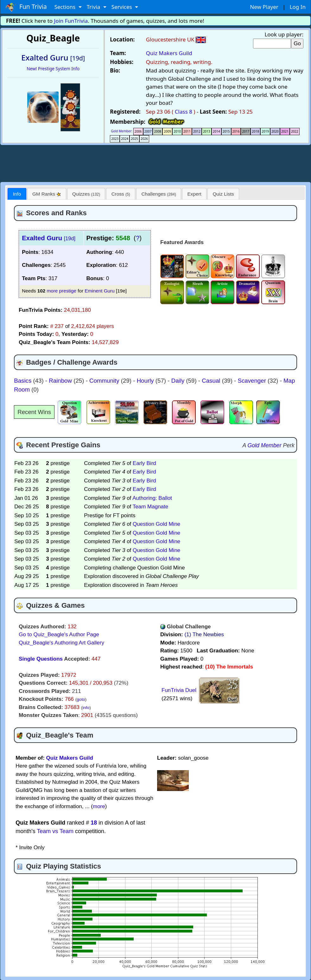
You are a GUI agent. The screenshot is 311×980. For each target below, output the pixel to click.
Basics (23, 381)
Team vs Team (55, 831)
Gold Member (121, 131)
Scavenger (253, 381)
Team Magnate (150, 507)
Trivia (94, 7)
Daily (179, 381)
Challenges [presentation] (159, 194)
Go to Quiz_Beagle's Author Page (59, 634)
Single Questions (41, 659)
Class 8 (184, 112)
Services (122, 7)
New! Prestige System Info (53, 69)
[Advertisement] (155, 162)
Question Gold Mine (156, 524)
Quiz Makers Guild (169, 53)
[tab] (17, 194)
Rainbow (61, 381)
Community (105, 381)
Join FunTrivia (71, 21)
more (99, 806)
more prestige (61, 291)
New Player (264, 7)
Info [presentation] (17, 194)
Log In (298, 7)
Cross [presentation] (121, 194)
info (86, 708)
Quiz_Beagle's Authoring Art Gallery (61, 643)
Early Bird (144, 463)
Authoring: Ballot (152, 498)
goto (81, 699)
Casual (212, 381)
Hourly (146, 381)
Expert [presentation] (194, 194)
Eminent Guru (99, 291)
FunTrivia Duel (179, 690)
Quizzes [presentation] (86, 194)
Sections (66, 7)
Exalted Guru (49, 238)
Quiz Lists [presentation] (223, 194)
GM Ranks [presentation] (47, 194)
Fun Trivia (26, 7)
